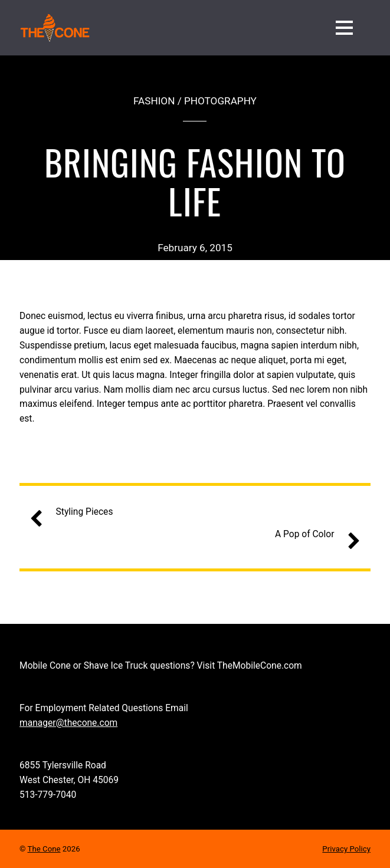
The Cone (44, 849)
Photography (220, 101)
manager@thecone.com (68, 723)
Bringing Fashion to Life (195, 181)
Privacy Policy (346, 849)
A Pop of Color (313, 535)
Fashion (154, 101)
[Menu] (344, 28)
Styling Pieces (76, 512)
